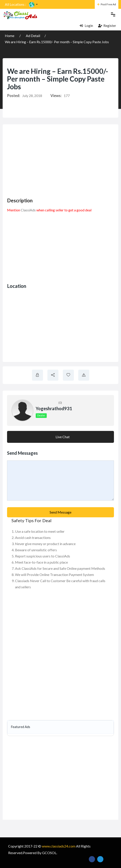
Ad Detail (33, 36)
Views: (56, 96)
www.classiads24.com (59, 846)
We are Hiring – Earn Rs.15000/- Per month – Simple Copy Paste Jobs (57, 42)
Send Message (60, 512)
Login (86, 26)
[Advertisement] (64, 160)
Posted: (14, 96)
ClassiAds (28, 210)
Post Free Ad (107, 4)
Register (107, 26)
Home (10, 36)
